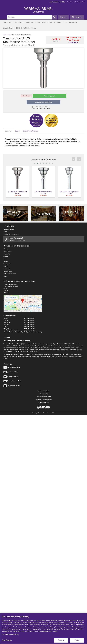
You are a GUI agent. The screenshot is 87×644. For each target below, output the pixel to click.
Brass (44, 22)
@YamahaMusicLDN (13, 376)
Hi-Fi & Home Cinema (23, 28)
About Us (70, 2)
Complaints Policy (44, 403)
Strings (49, 22)
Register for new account (11, 234)
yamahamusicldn (12, 372)
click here (73, 42)
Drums (65, 22)
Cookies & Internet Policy (43, 397)
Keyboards (30, 22)
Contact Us (81, 2)
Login (5, 232)
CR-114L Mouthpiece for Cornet (43, 192)
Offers (5, 22)
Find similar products (43, 102)
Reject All (61, 640)
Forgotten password (9, 229)
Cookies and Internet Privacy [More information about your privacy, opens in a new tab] (48, 631)
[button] (63, 17)
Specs (17, 131)
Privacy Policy (44, 394)
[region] (43, 629)
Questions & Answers (31, 131)
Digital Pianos (20, 22)
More (34, 28)
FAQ (75, 2)
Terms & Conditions (44, 391)
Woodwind (57, 22)
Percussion (73, 22)
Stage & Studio (8, 28)
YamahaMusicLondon (14, 381)
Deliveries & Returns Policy (43, 400)
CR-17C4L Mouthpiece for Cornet (69, 192)
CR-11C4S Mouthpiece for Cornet (18, 192)
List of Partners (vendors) (10, 634)
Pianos (11, 22)
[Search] (30, 17)
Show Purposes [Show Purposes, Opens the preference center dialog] (7, 640)
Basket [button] (77, 17)
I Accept (77, 640)
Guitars (38, 22)
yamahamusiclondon (13, 367)
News (5, 276)
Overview (8, 131)
